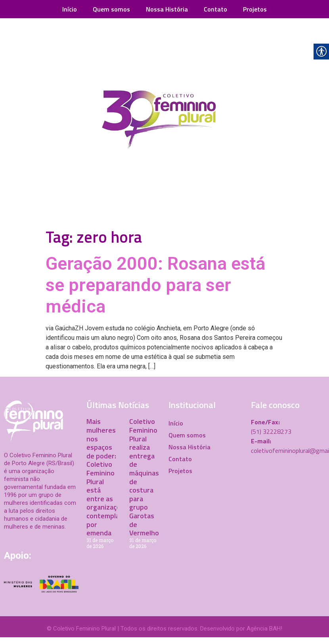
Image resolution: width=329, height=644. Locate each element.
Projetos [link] (255, 9)
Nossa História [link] (167, 9)
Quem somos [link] (111, 9)
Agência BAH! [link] (264, 629)
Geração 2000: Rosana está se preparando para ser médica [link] (155, 285)
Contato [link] (215, 9)
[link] (164, 121)
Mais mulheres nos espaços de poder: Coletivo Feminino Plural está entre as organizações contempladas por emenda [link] (108, 477)
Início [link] (70, 9)
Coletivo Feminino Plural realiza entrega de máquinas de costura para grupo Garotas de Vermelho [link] (144, 477)
